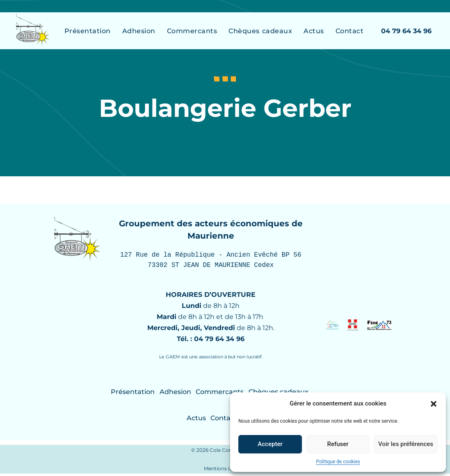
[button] (434, 404)
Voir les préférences (406, 444)
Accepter (270, 444)
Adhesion (139, 31)
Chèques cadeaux (260, 31)
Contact (350, 31)
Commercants (192, 31)
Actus (314, 31)
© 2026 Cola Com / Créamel (225, 452)
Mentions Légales (225, 471)
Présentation (88, 31)
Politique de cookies (338, 462)
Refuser (338, 444)
